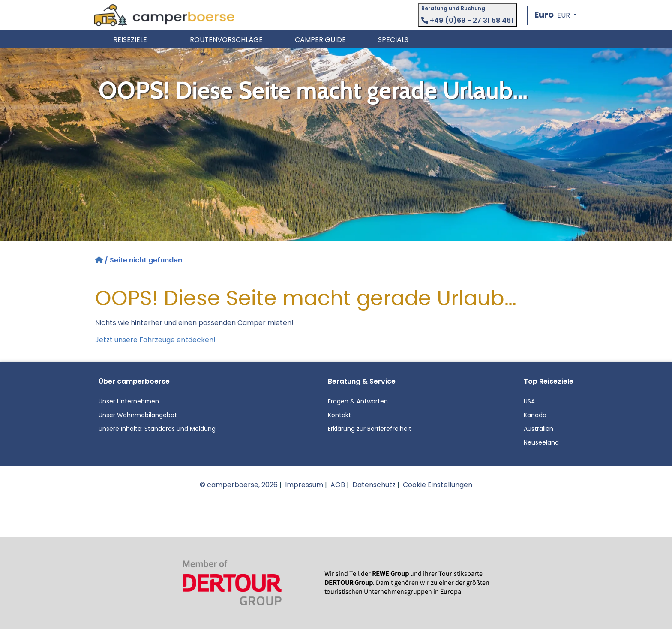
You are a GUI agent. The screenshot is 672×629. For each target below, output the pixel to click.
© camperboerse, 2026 (239, 485)
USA (529, 401)
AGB (338, 485)
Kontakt (339, 415)
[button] (556, 15)
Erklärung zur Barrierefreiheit (370, 429)
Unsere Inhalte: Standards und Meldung (157, 429)
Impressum (304, 485)
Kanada (535, 415)
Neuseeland (541, 442)
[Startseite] (100, 260)
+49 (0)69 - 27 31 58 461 (467, 20)
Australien (538, 429)
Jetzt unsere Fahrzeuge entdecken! (155, 340)
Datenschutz (374, 485)
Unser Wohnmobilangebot (138, 415)
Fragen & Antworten (358, 401)
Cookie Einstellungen (438, 485)
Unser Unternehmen (129, 401)
